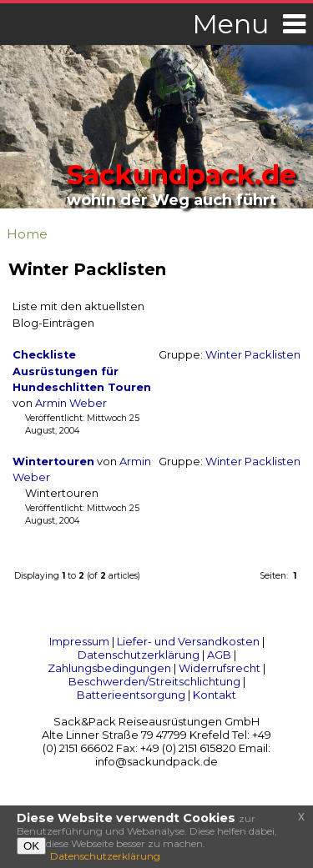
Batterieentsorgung (131, 695)
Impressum (79, 641)
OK (31, 846)
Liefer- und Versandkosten (188, 641)
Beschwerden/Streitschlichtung (154, 681)
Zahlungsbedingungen (109, 668)
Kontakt (215, 695)
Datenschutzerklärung (139, 655)
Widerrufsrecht (220, 668)
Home (27, 234)
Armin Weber (71, 403)
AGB (219, 655)
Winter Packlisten (253, 355)
